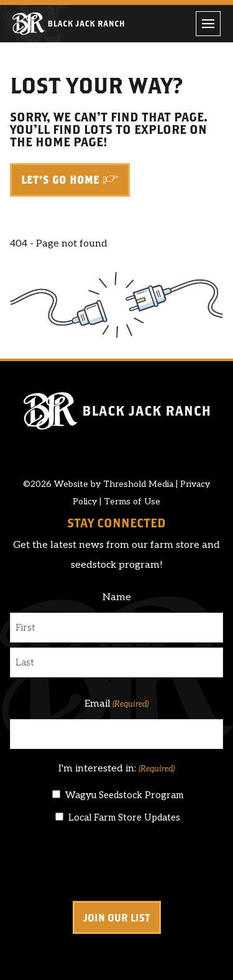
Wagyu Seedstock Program (124, 795)
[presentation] (104, 863)
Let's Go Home (60, 180)
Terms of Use (132, 502)
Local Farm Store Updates (124, 817)
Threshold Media (138, 484)
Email (116, 704)
